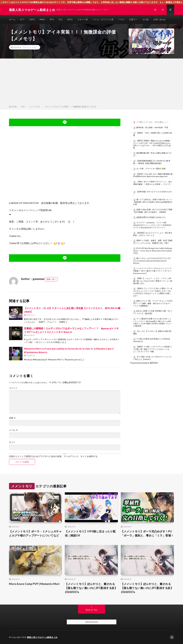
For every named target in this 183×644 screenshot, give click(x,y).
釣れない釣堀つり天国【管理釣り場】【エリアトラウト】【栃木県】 (153, 312)
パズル (121, 19)
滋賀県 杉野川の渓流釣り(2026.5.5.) (151, 217)
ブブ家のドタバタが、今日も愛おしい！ (153, 122)
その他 (145, 19)
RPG (52, 19)
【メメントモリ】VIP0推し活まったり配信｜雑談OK (90, 533)
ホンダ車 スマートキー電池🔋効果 (151, 169)
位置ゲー (133, 19)
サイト (12, 442)
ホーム (12, 19)
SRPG (70, 19)
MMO (42, 19)
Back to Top (91, 610)
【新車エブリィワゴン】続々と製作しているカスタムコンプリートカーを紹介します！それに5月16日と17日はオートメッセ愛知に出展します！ (153, 292)
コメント (13, 388)
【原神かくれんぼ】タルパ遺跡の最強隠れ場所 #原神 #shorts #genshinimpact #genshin (153, 175)
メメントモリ (31, 47)
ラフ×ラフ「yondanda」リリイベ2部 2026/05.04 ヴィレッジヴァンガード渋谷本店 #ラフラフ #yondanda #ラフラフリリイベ (152, 225)
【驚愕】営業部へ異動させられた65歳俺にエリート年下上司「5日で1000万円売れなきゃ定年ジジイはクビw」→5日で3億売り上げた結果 (152, 144)
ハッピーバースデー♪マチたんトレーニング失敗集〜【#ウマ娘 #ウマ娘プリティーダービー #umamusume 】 (152, 271)
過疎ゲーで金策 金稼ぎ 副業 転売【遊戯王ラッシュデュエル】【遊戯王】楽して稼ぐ (153, 242)
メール (13, 430)
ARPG (32, 19)
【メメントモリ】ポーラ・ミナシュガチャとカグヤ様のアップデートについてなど (35, 533)
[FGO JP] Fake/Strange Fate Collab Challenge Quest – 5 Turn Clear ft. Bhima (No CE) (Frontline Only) (153, 251)
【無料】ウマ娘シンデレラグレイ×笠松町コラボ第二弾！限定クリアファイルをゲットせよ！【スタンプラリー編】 (152, 349)
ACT (22, 19)
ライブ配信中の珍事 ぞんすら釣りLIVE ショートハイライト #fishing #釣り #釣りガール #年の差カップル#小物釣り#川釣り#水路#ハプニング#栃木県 (152, 322)
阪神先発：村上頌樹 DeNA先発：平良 (152, 127)
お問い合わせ (159, 19)
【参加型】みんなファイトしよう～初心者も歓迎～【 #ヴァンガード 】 (153, 234)
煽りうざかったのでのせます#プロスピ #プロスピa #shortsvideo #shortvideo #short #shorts (152, 261)
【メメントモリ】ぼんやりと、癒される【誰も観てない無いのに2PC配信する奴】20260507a (91, 588)
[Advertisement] (92, 83)
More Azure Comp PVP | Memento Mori (34, 584)
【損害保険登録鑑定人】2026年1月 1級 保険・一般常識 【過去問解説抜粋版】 (152, 162)
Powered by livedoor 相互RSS (144, 363)
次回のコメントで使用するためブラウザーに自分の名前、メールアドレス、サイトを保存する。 (54, 456)
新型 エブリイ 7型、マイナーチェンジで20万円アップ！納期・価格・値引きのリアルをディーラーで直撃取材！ (153, 303)
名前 (12, 418)
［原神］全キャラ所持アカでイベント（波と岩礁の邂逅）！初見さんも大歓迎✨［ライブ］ (153, 183)
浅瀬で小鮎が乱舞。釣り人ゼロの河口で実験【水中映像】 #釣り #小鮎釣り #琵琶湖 (153, 211)
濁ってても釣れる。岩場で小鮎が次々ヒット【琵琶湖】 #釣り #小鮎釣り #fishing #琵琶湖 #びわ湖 (153, 202)
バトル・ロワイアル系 (103, 19)
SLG (61, 19)
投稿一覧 (50, 279)
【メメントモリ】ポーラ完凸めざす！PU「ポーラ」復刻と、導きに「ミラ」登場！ (147, 533)
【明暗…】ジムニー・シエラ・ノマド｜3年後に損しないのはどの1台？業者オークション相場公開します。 (153, 281)
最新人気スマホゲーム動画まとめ (42, 637)
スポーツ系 (83, 19)
